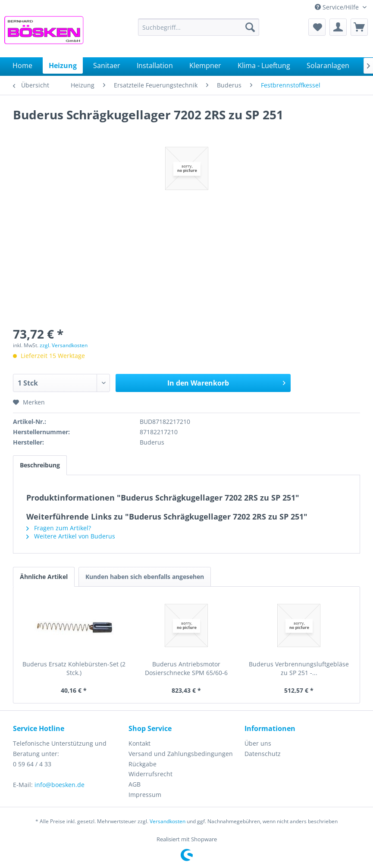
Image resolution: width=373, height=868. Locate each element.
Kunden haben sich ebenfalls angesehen (145, 577)
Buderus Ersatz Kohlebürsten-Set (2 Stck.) (74, 668)
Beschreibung (40, 465)
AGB (135, 784)
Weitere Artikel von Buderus (71, 536)
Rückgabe (143, 764)
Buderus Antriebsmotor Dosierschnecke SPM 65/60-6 (186, 668)
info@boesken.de (60, 785)
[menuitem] (199, 27)
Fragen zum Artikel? (59, 528)
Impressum (145, 795)
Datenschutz (263, 754)
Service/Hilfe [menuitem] (338, 7)
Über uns (258, 743)
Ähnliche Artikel (44, 577)
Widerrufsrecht (150, 774)
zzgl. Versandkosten (64, 345)
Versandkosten (168, 821)
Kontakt (139, 743)
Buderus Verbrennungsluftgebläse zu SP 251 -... (299, 668)
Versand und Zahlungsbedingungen (181, 754)
